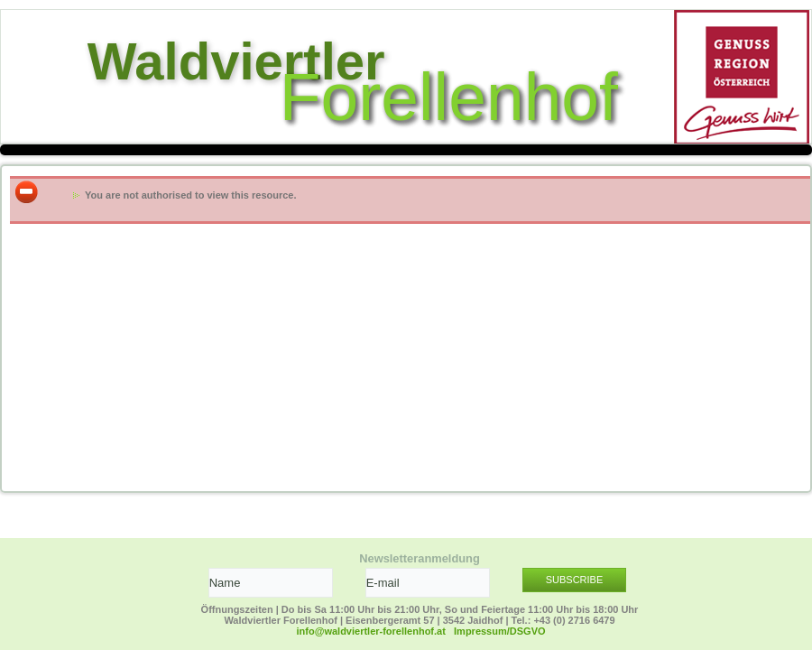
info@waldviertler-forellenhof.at (371, 631)
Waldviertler (236, 61)
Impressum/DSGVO (499, 631)
